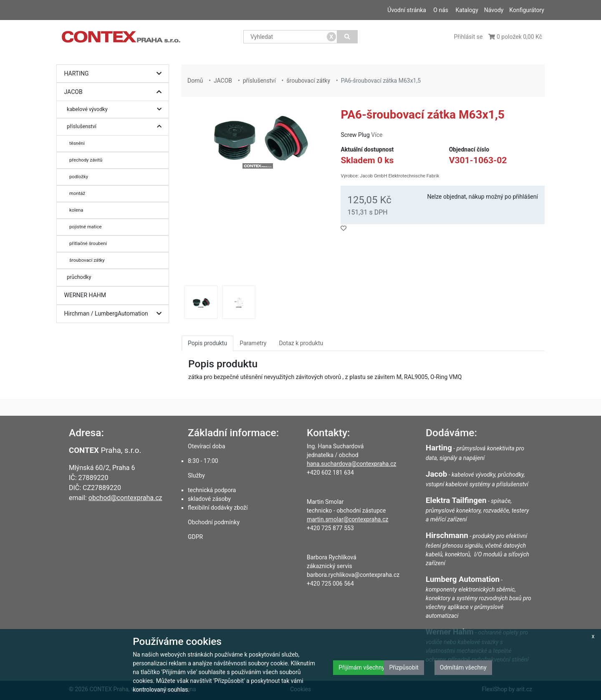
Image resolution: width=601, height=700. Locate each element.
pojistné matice (85, 227)
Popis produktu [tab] (207, 343)
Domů (195, 81)
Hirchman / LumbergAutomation (115, 314)
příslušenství (116, 127)
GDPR (195, 537)
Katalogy (467, 10)
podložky (79, 177)
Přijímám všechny (361, 667)
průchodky (79, 277)
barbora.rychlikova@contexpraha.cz (353, 575)
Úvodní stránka (407, 10)
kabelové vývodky (116, 110)
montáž (77, 193)
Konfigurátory (527, 10)
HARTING (115, 74)
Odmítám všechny (463, 667)
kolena (76, 210)
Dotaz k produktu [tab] (301, 343)
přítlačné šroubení (88, 243)
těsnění (77, 143)
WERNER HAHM (85, 295)
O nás (441, 10)
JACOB (115, 92)
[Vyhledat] (347, 37)
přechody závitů (86, 160)
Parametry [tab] (253, 343)
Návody (494, 10)
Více (377, 135)
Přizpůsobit (404, 667)
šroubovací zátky (87, 260)
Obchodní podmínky (214, 522)
